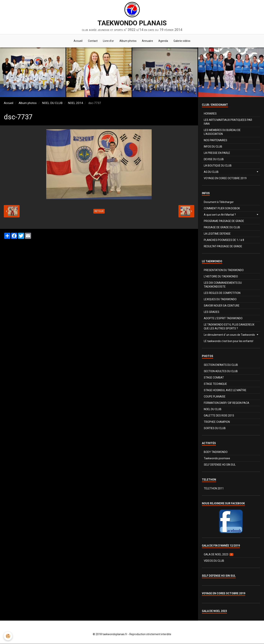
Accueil (77, 41)
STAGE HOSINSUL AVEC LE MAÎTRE (225, 390)
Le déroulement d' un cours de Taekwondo (229, 335)
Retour (99, 211)
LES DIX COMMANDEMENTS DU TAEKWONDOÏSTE (223, 285)
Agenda (164, 41)
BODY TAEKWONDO (216, 452)
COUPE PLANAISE (215, 397)
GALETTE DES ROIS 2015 (219, 416)
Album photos (128, 41)
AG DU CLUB (211, 172)
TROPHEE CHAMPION (217, 422)
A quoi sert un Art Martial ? (220, 215)
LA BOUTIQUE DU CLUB (218, 166)
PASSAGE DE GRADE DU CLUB (222, 228)
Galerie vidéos (183, 41)
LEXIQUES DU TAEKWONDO (220, 299)
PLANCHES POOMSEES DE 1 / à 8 (224, 240)
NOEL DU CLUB (52, 103)
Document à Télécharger (219, 202)
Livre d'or (108, 41)
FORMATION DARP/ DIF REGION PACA (227, 403)
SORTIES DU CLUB (215, 428)
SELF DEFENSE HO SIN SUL (220, 465)
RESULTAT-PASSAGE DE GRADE (223, 247)
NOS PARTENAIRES (215, 140)
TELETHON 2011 (214, 489)
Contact (92, 41)
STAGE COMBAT (214, 378)
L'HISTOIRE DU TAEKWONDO (221, 277)
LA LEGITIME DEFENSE (217, 234)
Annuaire (148, 41)
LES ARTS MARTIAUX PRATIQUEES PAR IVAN (228, 122)
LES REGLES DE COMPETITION (222, 293)
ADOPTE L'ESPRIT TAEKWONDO (223, 318)
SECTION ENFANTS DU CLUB (221, 365)
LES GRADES (212, 312)
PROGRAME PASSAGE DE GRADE (224, 221)
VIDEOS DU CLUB (214, 561)
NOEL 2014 (75, 103)
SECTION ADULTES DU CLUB (221, 371)
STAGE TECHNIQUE (215, 384)
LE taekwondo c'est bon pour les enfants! (229, 341)
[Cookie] (8, 636)
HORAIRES (210, 114)
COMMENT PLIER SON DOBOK (222, 209)
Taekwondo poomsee (217, 458)
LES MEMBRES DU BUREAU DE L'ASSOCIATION (222, 132)
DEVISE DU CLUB (214, 159)
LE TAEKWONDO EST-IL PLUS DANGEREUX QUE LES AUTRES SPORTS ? (229, 327)
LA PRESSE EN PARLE (217, 153)
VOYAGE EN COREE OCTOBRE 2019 (225, 178)
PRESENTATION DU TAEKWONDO (224, 270)
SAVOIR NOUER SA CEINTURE (222, 306)
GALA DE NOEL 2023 (219, 555)
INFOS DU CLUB (213, 147)
